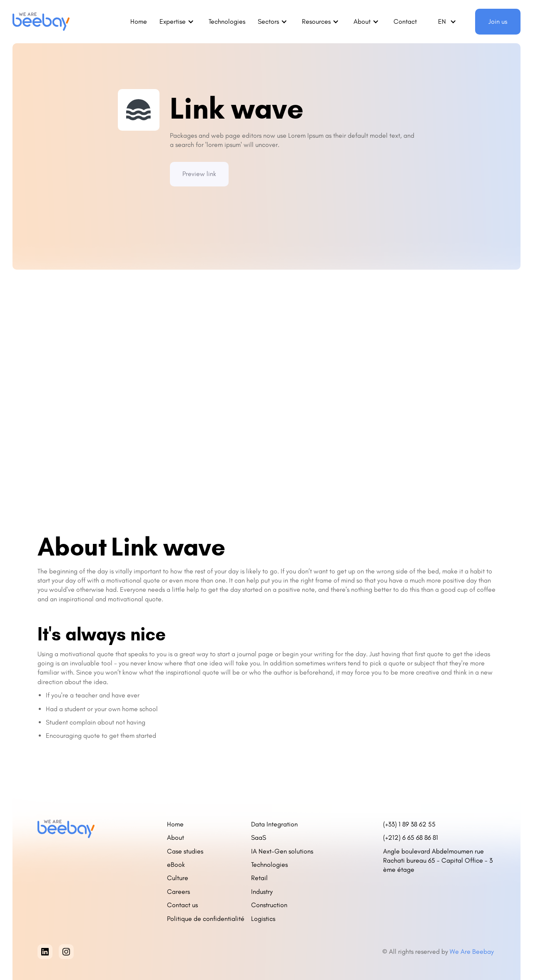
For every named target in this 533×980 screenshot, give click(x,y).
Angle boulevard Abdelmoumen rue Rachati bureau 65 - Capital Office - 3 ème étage (438, 861)
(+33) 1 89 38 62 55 (409, 824)
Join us (498, 21)
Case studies (185, 851)
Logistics (263, 919)
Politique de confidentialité (206, 919)
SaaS (259, 837)
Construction (269, 905)
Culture (178, 878)
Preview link (199, 174)
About (176, 837)
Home (139, 21)
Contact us (182, 905)
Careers (178, 892)
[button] (178, 22)
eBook (176, 865)
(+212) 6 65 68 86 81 (412, 837)
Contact (405, 21)
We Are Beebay (473, 951)
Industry (262, 892)
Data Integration (274, 824)
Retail (259, 878)
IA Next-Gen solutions (282, 851)
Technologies (227, 21)
